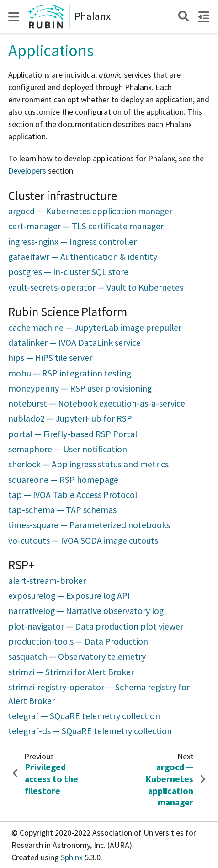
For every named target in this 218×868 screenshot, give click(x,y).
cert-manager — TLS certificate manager (86, 226)
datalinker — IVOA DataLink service (74, 343)
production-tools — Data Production (78, 641)
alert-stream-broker (47, 581)
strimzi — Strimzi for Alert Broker (71, 672)
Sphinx (72, 857)
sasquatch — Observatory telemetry (77, 656)
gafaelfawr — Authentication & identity (83, 257)
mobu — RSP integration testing (70, 373)
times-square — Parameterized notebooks (89, 525)
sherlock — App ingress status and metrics (88, 464)
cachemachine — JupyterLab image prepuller (95, 328)
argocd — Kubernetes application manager (90, 211)
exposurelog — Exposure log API (69, 596)
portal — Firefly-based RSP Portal (73, 434)
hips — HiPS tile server (50, 358)
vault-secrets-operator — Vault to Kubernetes (96, 287)
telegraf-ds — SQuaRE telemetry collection (90, 731)
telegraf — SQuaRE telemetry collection (84, 716)
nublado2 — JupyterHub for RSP (70, 418)
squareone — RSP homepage (63, 480)
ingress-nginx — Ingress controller (72, 242)
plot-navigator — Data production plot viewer (96, 626)
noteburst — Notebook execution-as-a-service (97, 403)
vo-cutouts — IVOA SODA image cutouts (83, 540)
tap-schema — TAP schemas (62, 510)
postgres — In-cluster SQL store (68, 272)
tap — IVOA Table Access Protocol (73, 495)
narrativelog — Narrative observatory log (86, 611)
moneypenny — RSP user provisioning (80, 388)
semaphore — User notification (68, 449)
